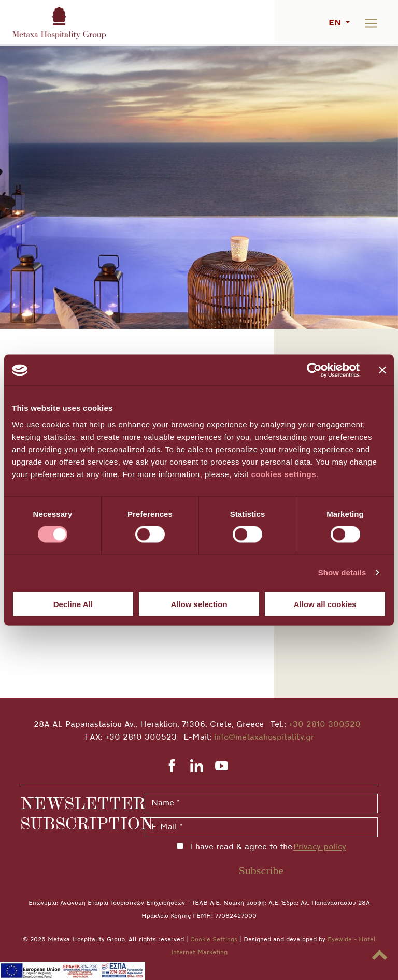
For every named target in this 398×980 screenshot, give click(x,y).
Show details (342, 573)
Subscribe (261, 870)
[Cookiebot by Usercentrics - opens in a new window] (314, 370)
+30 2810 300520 (325, 725)
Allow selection (199, 604)
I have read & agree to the (266, 847)
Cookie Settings (214, 940)
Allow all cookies (325, 604)
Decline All (73, 604)
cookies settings (284, 474)
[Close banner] (382, 370)
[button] (379, 955)
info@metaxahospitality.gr (264, 738)
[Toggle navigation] (371, 23)
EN (336, 23)
